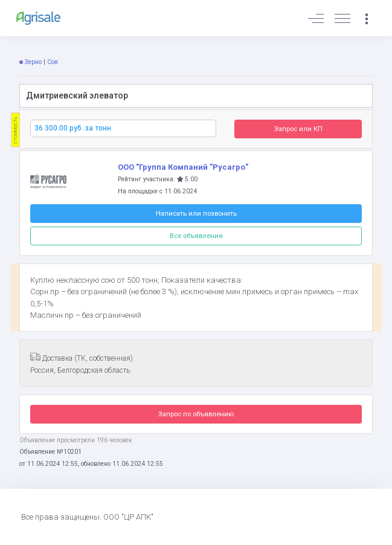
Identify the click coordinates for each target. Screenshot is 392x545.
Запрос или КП (298, 129)
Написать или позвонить (196, 213)
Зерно (33, 62)
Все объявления (196, 236)
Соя (53, 62)
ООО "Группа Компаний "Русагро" (183, 167)
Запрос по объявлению (196, 414)
